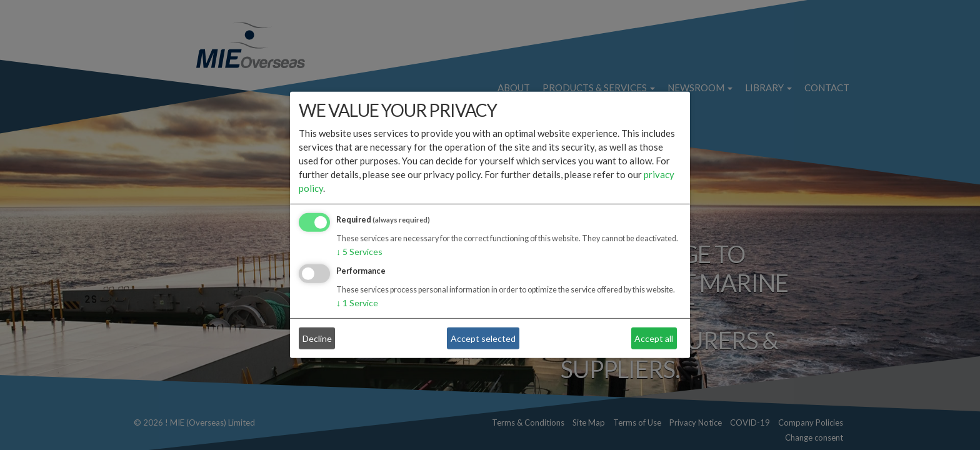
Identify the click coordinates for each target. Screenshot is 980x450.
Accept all (654, 338)
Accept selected (483, 338)
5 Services (359, 252)
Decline (317, 338)
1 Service (357, 303)
